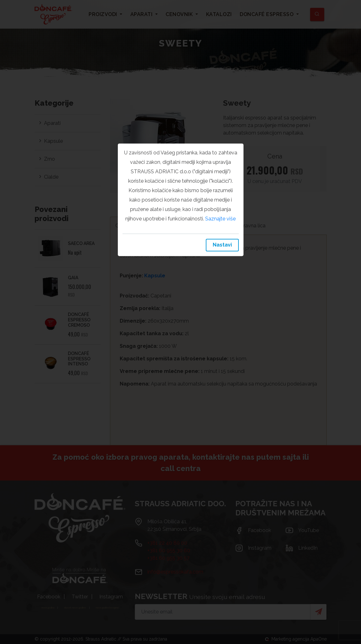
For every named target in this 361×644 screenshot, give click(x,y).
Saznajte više (220, 219)
